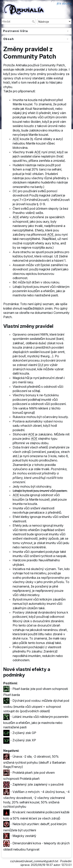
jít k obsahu (64, 3)
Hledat (34, 22)
